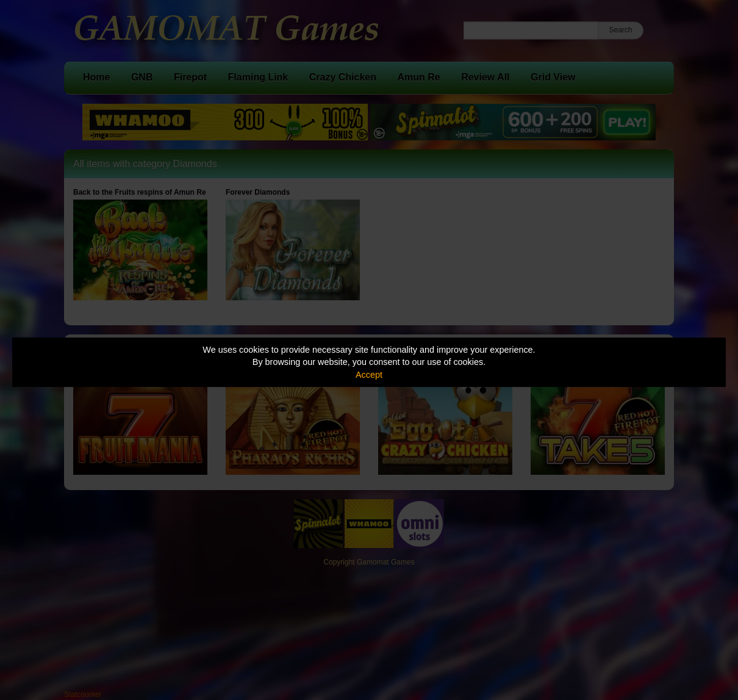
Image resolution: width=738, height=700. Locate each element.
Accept (369, 375)
